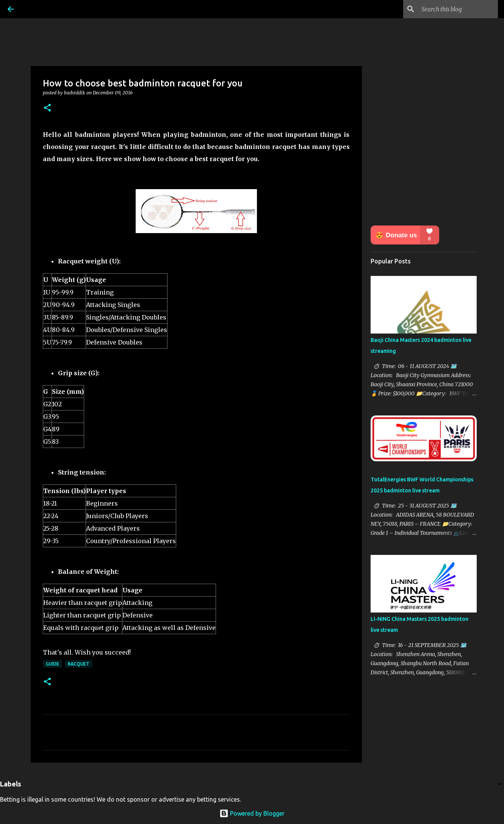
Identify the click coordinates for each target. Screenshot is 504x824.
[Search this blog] (458, 9)
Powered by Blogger (252, 813)
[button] (47, 108)
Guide (52, 664)
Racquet (79, 664)
